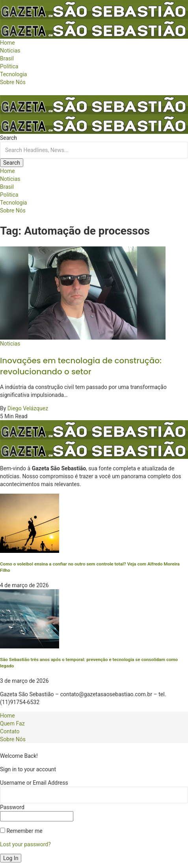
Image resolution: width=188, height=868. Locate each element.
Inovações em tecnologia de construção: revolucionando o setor (81, 366)
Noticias (10, 344)
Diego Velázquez (28, 408)
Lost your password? (25, 844)
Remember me (21, 831)
